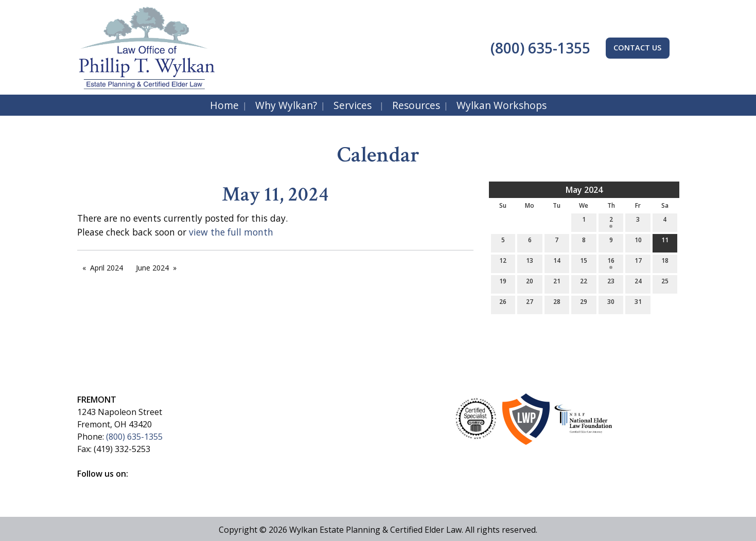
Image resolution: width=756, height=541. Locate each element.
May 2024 (584, 190)
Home (224, 105)
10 (638, 242)
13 (530, 263)
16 (611, 263)
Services (353, 105)
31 (638, 304)
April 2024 (107, 268)
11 (665, 242)
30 (611, 304)
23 (611, 283)
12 (503, 263)
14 (557, 263)
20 (530, 283)
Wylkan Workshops (502, 105)
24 (638, 283)
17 (638, 263)
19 (503, 283)
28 (557, 304)
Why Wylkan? (286, 105)
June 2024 (152, 268)
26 (503, 304)
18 (665, 263)
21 (557, 283)
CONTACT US (637, 48)
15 (584, 263)
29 (584, 304)
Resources (416, 105)
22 (584, 283)
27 (530, 304)
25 (665, 283)
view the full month (231, 232)
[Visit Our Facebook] (85, 485)
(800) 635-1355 (539, 48)
